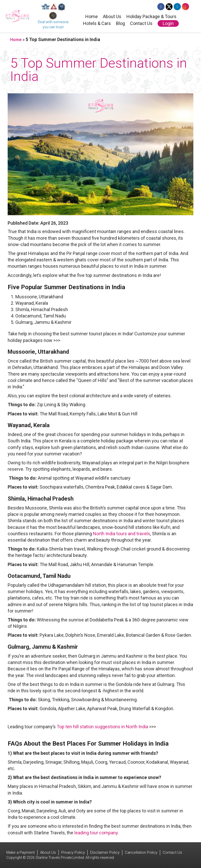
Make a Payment (21, 852)
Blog (120, 24)
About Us (112, 17)
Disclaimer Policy (105, 852)
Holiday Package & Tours (151, 17)
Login (168, 23)
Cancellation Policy (141, 852)
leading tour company (96, 833)
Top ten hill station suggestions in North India (102, 727)
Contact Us (141, 24)
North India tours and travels (122, 534)
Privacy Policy (73, 852)
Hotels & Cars (97, 24)
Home (92, 17)
